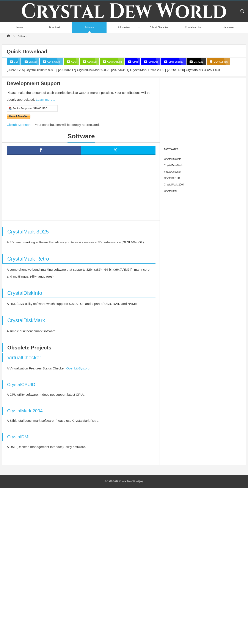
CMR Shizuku (175, 62)
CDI (16, 62)
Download (54, 27)
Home (20, 27)
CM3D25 (198, 62)
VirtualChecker (24, 358)
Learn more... (45, 100)
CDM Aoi (91, 62)
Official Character (159, 27)
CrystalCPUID (21, 384)
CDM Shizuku (114, 62)
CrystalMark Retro (28, 259)
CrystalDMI (18, 437)
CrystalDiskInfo (25, 293)
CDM (74, 62)
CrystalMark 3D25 (28, 232)
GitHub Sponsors (19, 125)
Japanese (228, 27)
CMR (135, 62)
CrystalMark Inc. (194, 27)
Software (89, 29)
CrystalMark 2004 (25, 411)
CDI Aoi (32, 62)
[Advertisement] (85, 191)
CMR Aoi (153, 62)
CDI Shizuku (53, 62)
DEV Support (220, 62)
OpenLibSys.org (78, 368)
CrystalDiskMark (26, 320)
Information (124, 27)
